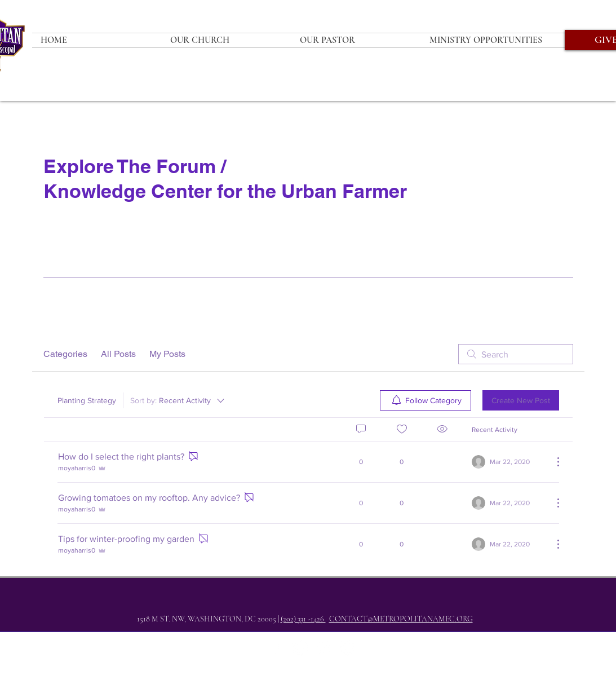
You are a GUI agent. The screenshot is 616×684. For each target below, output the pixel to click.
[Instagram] (323, 648)
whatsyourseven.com (271, 679)
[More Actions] (552, 462)
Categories (65, 354)
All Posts (118, 354)
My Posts (167, 354)
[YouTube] (347, 648)
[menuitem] (426, 400)
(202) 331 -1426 (303, 619)
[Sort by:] (178, 400)
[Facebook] (276, 648)
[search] (516, 354)
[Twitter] (300, 648)
